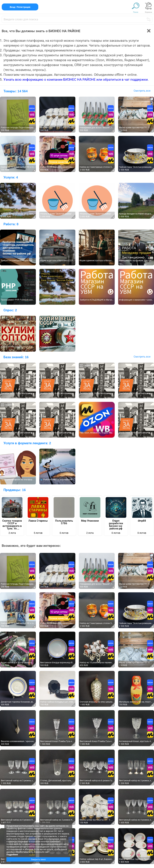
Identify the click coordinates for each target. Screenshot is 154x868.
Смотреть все (142, 91)
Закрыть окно (38, 859)
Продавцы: (15, 490)
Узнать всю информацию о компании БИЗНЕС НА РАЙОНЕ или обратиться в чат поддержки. (76, 80)
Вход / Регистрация (20, 7)
